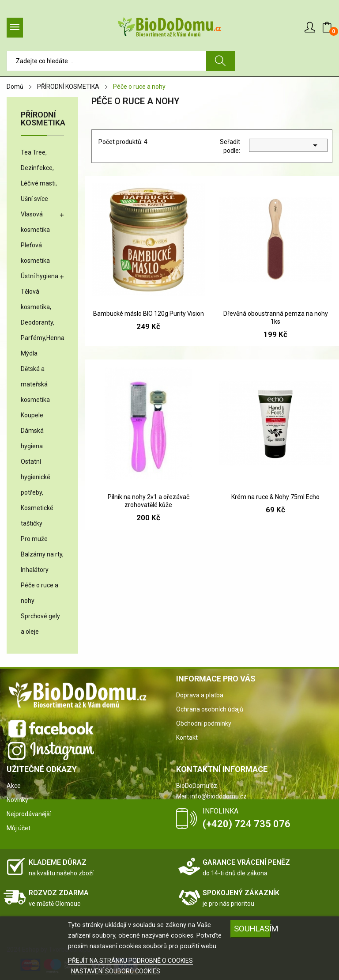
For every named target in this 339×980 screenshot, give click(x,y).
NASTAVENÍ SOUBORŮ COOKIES (116, 971)
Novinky (17, 800)
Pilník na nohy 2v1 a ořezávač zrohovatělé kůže (149, 501)
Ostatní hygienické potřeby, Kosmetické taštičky (37, 492)
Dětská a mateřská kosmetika (35, 384)
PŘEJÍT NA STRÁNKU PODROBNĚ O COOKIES (130, 961)
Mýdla (29, 353)
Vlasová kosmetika (35, 222)
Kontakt (187, 738)
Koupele (32, 415)
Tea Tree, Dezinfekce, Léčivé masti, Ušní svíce (39, 176)
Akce (14, 786)
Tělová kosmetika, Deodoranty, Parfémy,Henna (42, 315)
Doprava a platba (200, 695)
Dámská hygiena (32, 438)
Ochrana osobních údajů (210, 709)
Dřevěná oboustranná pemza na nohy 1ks (276, 318)
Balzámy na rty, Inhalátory (42, 562)
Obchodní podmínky (204, 723)
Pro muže (34, 539)
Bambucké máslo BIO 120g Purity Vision (149, 314)
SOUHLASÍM (252, 929)
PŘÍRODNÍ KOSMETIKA (42, 119)
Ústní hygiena (40, 276)
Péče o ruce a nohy (40, 593)
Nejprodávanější (29, 814)
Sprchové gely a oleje (40, 624)
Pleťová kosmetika (35, 253)
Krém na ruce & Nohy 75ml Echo (275, 497)
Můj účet (19, 828)
